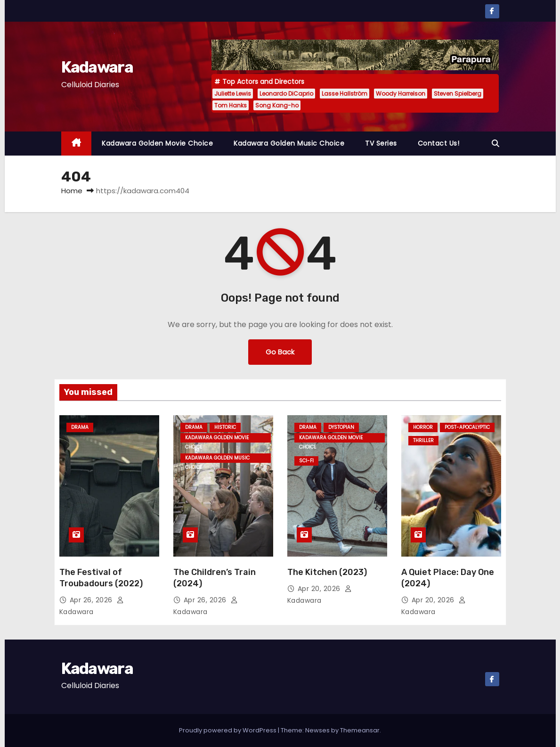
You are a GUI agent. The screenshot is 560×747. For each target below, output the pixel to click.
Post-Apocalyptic (467, 427)
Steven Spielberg (458, 94)
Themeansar (360, 730)
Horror (423, 427)
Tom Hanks (231, 105)
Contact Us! (439, 143)
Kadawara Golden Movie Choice (157, 143)
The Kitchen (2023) (327, 572)
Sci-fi (306, 461)
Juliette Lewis (233, 94)
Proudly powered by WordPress (228, 730)
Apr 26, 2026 (92, 600)
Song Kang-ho (277, 105)
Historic (225, 427)
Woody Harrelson (401, 94)
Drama (80, 427)
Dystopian (341, 427)
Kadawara (97, 67)
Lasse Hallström (345, 94)
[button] (495, 144)
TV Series (381, 143)
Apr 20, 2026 (320, 589)
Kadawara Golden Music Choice (289, 143)
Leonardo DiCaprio (286, 94)
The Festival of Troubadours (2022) (101, 578)
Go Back (280, 352)
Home (72, 191)
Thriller (423, 440)
